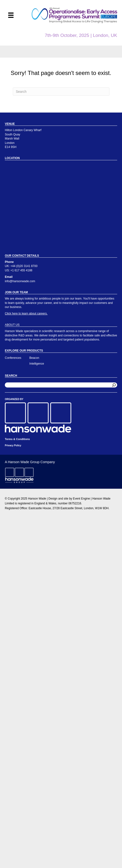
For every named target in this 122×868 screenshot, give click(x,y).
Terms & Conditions (17, 439)
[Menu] (11, 15)
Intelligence (37, 364)
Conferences (13, 358)
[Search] (61, 92)
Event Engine (82, 499)
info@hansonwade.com (20, 281)
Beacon (34, 358)
